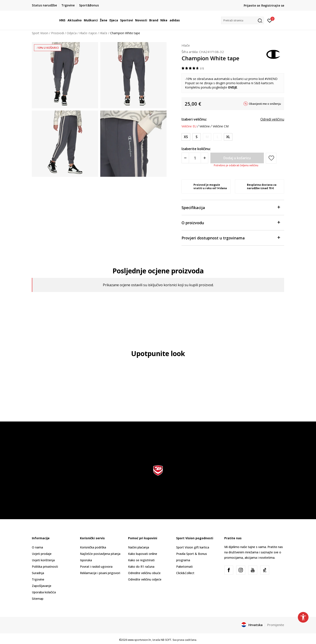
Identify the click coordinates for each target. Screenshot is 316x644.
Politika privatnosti (45, 567)
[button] (242, 20)
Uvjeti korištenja (43, 560)
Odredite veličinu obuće (144, 573)
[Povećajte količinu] (205, 158)
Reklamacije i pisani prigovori (100, 573)
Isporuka (86, 560)
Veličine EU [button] (189, 126)
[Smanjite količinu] (185, 158)
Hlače (103, 33)
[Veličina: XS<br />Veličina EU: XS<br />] (186, 137)
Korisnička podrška (93, 547)
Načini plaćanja (139, 547)
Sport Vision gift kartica (193, 547)
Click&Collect (185, 573)
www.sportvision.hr (140, 640)
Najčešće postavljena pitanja (100, 554)
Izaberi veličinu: (194, 119)
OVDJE (233, 87)
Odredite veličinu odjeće (145, 579)
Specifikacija (231, 207)
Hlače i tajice (88, 33)
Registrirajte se (273, 5)
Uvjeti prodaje (42, 554)
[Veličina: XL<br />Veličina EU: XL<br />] (228, 137)
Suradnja (38, 573)
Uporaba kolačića (44, 592)
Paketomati (184, 567)
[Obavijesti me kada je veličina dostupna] (207, 137)
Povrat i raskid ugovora (96, 567)
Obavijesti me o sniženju (265, 104)
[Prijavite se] (270, 20)
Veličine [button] (205, 126)
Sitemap (38, 599)
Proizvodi (58, 33)
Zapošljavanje (42, 586)
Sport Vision (40, 33)
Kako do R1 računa (141, 567)
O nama (37, 547)
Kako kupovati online (143, 554)
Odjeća (72, 33)
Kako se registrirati (141, 560)
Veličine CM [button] (221, 126)
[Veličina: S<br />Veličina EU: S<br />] (197, 137)
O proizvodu (231, 222)
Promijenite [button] (276, 625)
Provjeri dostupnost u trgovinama (231, 238)
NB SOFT (166, 640)
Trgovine (38, 579)
